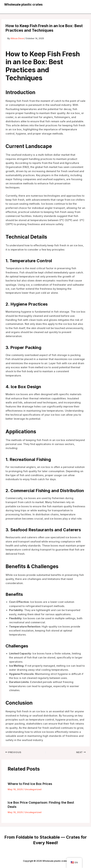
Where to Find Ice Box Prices (30, 784)
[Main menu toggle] (83, 5)
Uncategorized (33, 789)
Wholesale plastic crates (23, 4)
